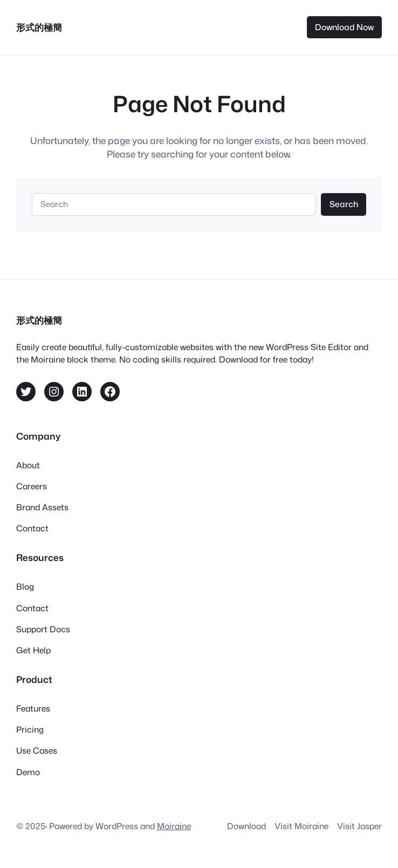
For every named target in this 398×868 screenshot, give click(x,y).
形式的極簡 (39, 27)
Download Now (344, 27)
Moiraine (174, 826)
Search (344, 204)
